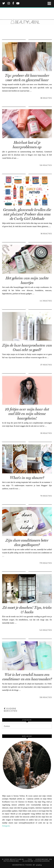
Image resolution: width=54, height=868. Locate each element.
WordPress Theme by (27, 865)
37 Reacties (46, 365)
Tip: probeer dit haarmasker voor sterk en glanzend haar (27, 78)
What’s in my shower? (27, 478)
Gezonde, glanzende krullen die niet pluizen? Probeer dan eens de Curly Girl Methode (27, 214)
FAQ (30, 859)
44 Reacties (46, 301)
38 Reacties (46, 98)
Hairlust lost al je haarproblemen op (27, 145)
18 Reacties (46, 234)
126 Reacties (46, 165)
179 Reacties (46, 563)
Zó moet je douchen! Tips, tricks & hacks (27, 610)
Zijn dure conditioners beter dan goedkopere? (27, 543)
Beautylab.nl (17, 859)
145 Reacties (46, 630)
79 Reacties (46, 496)
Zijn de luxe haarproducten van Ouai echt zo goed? (27, 348)
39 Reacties (46, 433)
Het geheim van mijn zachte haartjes (27, 280)
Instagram (6, 826)
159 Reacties (46, 697)
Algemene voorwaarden (36, 861)
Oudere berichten (11, 710)
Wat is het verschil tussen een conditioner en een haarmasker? (27, 677)
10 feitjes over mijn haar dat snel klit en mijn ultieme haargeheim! (27, 414)
